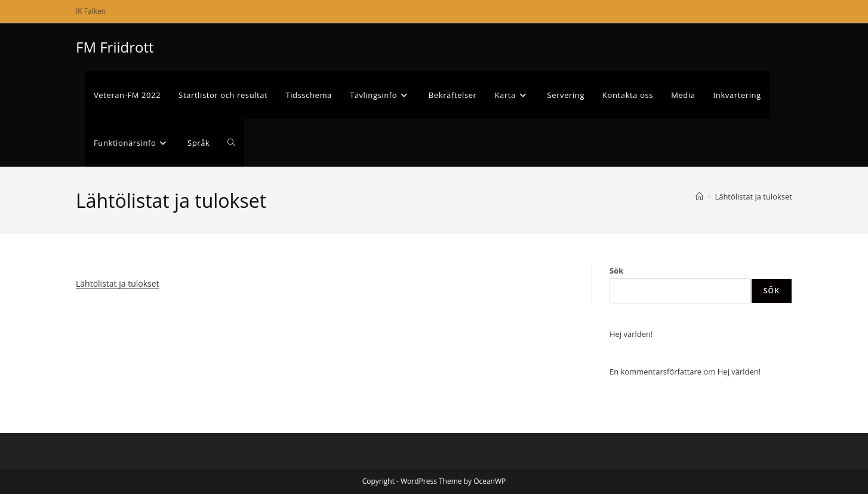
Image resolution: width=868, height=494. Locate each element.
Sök (616, 271)
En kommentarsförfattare (655, 372)
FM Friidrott (115, 47)
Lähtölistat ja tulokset (753, 197)
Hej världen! (631, 334)
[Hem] (699, 197)
